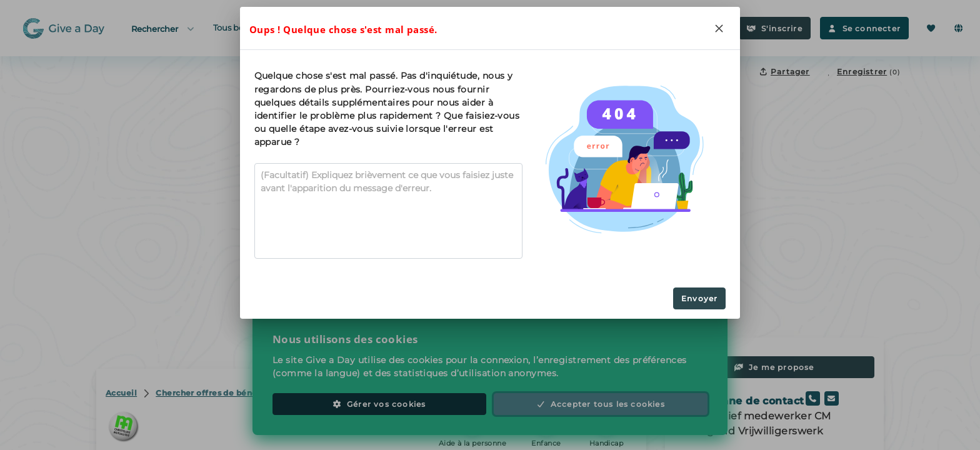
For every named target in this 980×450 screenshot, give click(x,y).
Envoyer (699, 298)
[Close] (719, 28)
